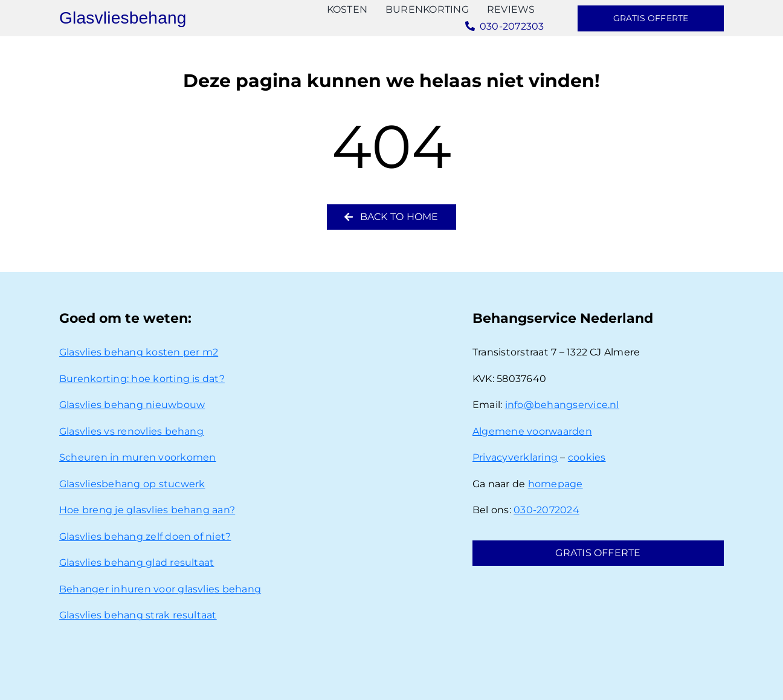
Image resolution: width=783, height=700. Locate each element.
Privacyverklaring (515, 457)
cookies (587, 457)
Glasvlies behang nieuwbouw (132, 405)
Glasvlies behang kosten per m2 (139, 352)
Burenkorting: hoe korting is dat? (142, 379)
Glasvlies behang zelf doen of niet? (145, 536)
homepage (556, 484)
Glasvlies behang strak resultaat (138, 615)
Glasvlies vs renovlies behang (131, 431)
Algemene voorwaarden (532, 431)
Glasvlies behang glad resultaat (137, 562)
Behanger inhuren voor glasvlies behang (160, 589)
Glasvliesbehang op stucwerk (132, 484)
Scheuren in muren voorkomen (137, 457)
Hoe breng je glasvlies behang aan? (147, 510)
